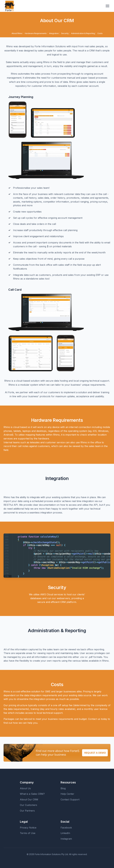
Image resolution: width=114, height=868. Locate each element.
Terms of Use (28, 833)
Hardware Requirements (36, 33)
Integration (54, 33)
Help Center (67, 794)
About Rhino (17, 33)
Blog (63, 788)
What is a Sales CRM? (32, 794)
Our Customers (28, 805)
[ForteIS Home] (9, 6)
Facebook (66, 828)
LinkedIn (65, 833)
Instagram (66, 839)
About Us (25, 788)
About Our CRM (29, 799)
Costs (100, 33)
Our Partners (27, 811)
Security (65, 33)
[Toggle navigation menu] (107, 6)
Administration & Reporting (83, 33)
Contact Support (70, 799)
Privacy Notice (28, 828)
